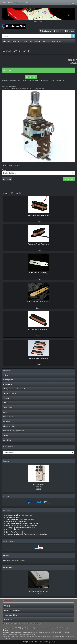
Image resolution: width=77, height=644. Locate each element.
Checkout (58, 31)
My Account (69, 31)
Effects (6, 412)
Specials (6, 461)
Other (6, 403)
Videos (6, 435)
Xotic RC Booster (38, 485)
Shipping (7, 606)
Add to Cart (31, 77)
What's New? (8, 567)
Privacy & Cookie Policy (12, 610)
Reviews (7, 179)
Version (4, 170)
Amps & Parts (8, 408)
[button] (7, 14)
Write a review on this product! (15, 560)
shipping (75, 64)
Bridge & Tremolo (9, 394)
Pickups (6, 398)
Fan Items (7, 422)
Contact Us (8, 620)
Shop (9, 41)
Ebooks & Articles (9, 426)
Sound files (7, 440)
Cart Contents (45, 31)
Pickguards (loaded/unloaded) (32, 41)
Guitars (6, 375)
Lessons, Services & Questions (14, 431)
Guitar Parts (16, 41)
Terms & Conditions (11, 615)
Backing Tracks (8, 380)
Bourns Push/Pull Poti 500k (52, 41)
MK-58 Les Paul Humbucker (38, 591)
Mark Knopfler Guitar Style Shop (15, 3)
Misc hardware (8, 417)
